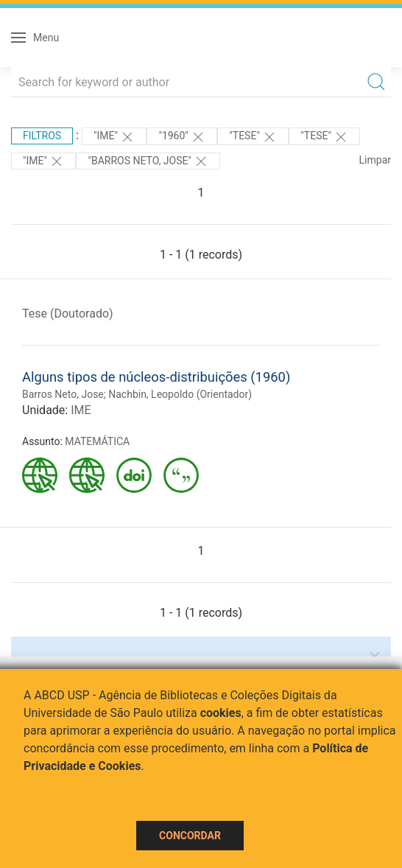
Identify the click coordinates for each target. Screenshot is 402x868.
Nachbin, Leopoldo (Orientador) (180, 394)
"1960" (182, 137)
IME (81, 410)
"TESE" (253, 137)
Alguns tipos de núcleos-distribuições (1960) (156, 377)
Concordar (190, 836)
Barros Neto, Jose (63, 394)
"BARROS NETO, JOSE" (148, 161)
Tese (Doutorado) (68, 314)
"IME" (114, 137)
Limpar (375, 160)
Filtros (42, 136)
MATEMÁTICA (97, 441)
